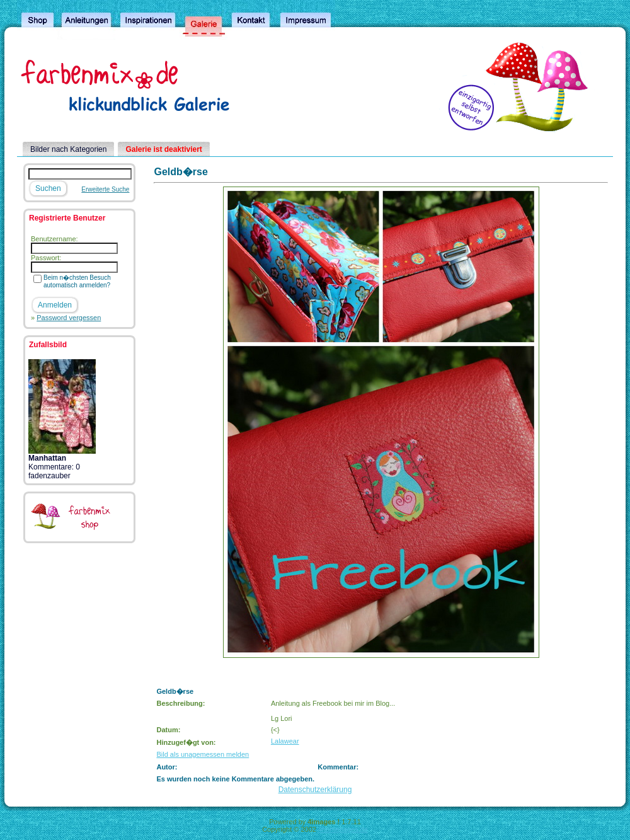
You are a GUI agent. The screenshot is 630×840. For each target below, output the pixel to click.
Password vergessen (69, 318)
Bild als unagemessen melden (203, 754)
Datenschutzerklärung (315, 790)
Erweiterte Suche (105, 189)
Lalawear (285, 741)
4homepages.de (343, 829)
